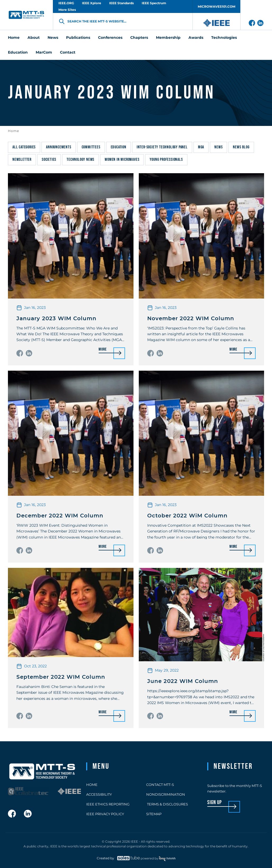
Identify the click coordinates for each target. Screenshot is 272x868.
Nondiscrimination (166, 794)
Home (13, 131)
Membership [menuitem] (168, 37)
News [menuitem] (53, 37)
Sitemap (154, 814)
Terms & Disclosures (167, 804)
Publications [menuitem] (78, 37)
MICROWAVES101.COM (216, 6)
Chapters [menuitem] (139, 37)
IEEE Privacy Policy (105, 814)
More (103, 350)
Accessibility (99, 794)
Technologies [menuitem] (224, 37)
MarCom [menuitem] (44, 52)
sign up (215, 803)
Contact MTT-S (160, 785)
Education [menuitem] (18, 52)
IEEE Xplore (92, 3)
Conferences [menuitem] (110, 37)
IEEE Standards (121, 3)
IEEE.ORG (66, 3)
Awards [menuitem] (196, 37)
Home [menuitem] (14, 37)
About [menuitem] (34, 37)
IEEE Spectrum (154, 3)
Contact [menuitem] (68, 52)
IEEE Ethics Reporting (108, 804)
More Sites (67, 10)
